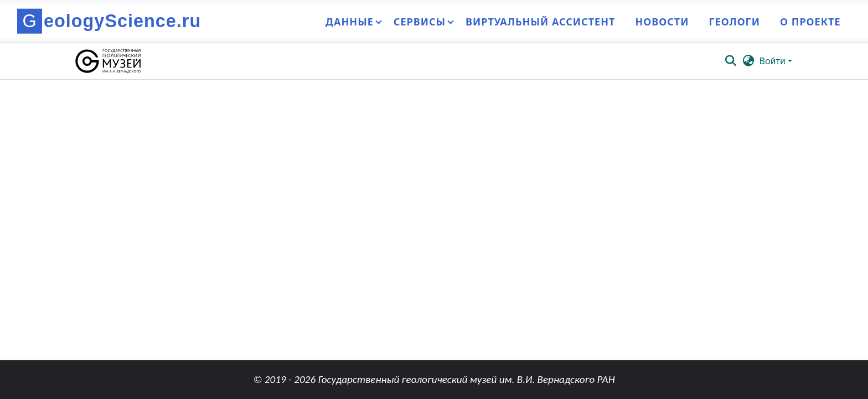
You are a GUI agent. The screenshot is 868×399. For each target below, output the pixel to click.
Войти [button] (774, 61)
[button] (109, 61)
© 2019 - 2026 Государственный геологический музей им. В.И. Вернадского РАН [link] (434, 379)
